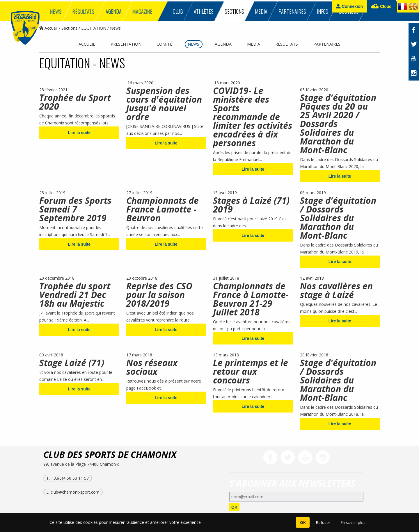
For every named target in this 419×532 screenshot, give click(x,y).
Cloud (381, 7)
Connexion (349, 6)
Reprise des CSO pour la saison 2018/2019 (159, 295)
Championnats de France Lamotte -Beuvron (163, 209)
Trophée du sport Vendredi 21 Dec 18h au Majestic (75, 295)
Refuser (323, 522)
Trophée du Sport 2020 (75, 102)
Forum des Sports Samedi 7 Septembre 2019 (75, 209)
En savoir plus (353, 522)
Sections (69, 28)
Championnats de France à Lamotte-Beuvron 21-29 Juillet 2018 (251, 299)
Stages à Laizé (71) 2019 (251, 205)
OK (234, 507)
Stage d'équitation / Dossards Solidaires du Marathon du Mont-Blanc (338, 218)
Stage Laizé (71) (72, 363)
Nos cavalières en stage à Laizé (336, 290)
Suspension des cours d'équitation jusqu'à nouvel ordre (164, 104)
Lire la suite (79, 133)
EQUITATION (94, 28)
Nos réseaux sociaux (152, 367)
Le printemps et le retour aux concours (251, 371)
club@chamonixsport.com (75, 492)
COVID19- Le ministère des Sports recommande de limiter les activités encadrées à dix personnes (253, 117)
